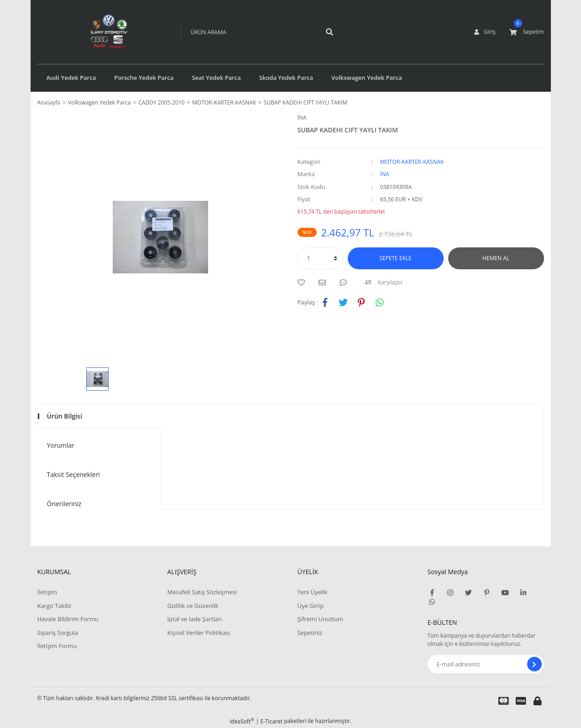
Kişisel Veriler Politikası (198, 633)
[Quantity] (320, 258)
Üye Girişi (310, 606)
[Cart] (527, 32)
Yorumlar (61, 445)
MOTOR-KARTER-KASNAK (412, 162)
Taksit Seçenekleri (73, 474)
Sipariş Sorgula (58, 633)
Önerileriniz (64, 504)
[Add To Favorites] (304, 283)
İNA (302, 118)
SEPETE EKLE (395, 258)
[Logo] (95, 32)
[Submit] (534, 664)
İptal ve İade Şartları (194, 619)
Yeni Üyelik (312, 592)
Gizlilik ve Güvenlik (193, 606)
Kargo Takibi (54, 606)
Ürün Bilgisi (65, 416)
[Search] (247, 32)
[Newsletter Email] (486, 664)
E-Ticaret (272, 721)
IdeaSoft (242, 721)
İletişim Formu (57, 646)
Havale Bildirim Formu (68, 619)
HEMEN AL (496, 258)
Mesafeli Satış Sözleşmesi (202, 592)
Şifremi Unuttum (320, 619)
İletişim (47, 592)
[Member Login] (485, 32)
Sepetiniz (310, 633)
